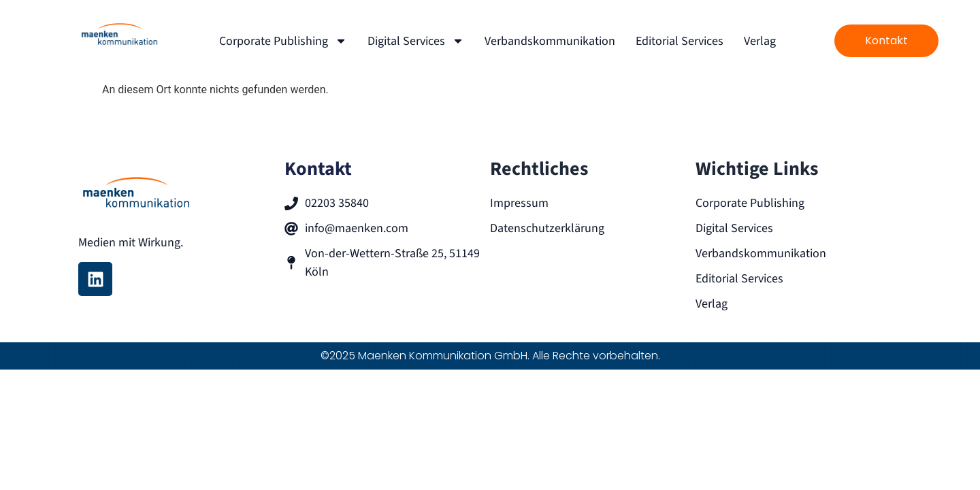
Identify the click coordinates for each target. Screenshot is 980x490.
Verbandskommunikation (550, 41)
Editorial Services (680, 41)
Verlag (760, 41)
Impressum (519, 203)
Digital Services (416, 41)
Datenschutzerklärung (547, 228)
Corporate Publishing (283, 41)
